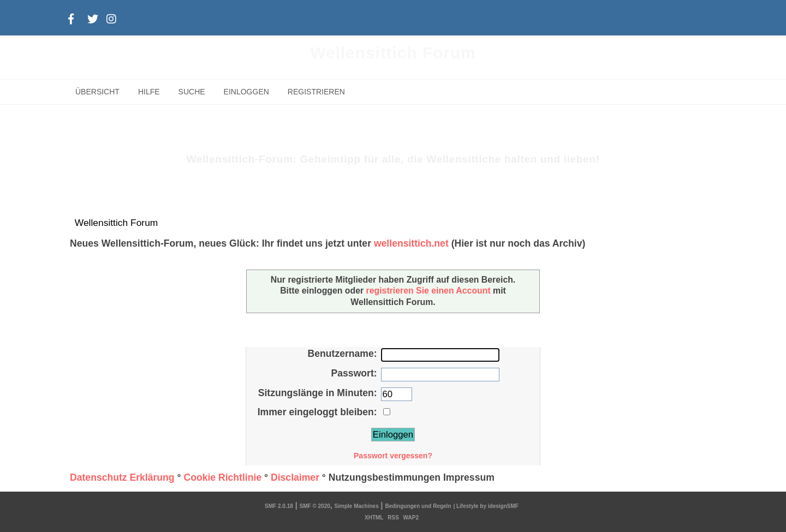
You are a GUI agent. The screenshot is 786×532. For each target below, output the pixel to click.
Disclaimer (295, 477)
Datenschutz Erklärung (122, 477)
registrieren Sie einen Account (428, 291)
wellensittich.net (411, 243)
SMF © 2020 (315, 506)
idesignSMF (503, 506)
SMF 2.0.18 (279, 506)
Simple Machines (357, 506)
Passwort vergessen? (393, 456)
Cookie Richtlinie (222, 477)
